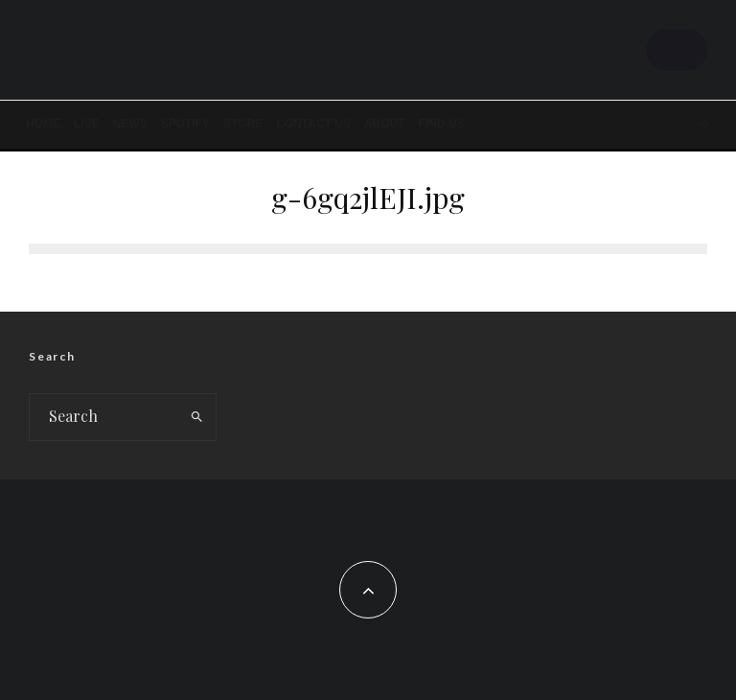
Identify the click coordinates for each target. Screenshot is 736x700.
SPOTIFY (185, 124)
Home (43, 124)
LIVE (87, 124)
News (130, 124)
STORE (243, 124)
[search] (197, 417)
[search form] (104, 417)
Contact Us (313, 124)
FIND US (442, 124)
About (385, 124)
